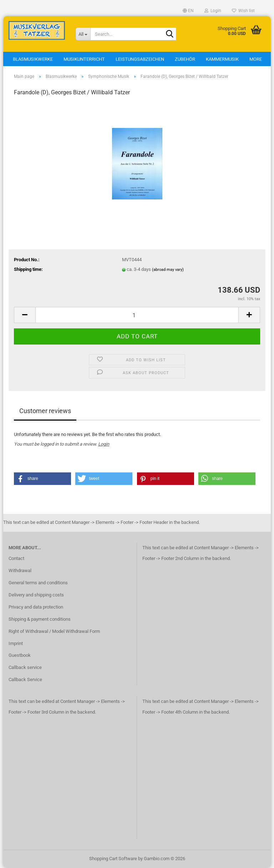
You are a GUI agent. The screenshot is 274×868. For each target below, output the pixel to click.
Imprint (16, 643)
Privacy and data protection (36, 607)
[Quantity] (137, 315)
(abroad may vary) (168, 270)
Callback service (25, 667)
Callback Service (25, 679)
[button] (188, 11)
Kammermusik (222, 59)
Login (104, 444)
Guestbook (20, 655)
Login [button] (213, 11)
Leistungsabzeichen (140, 59)
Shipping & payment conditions (40, 619)
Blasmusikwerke (33, 59)
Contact (16, 558)
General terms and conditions (38, 583)
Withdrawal (20, 571)
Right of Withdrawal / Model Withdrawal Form (54, 631)
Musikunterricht (84, 59)
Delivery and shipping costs (36, 595)
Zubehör (185, 59)
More (256, 59)
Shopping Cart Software (113, 859)
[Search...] (83, 34)
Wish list (243, 11)
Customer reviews (45, 411)
